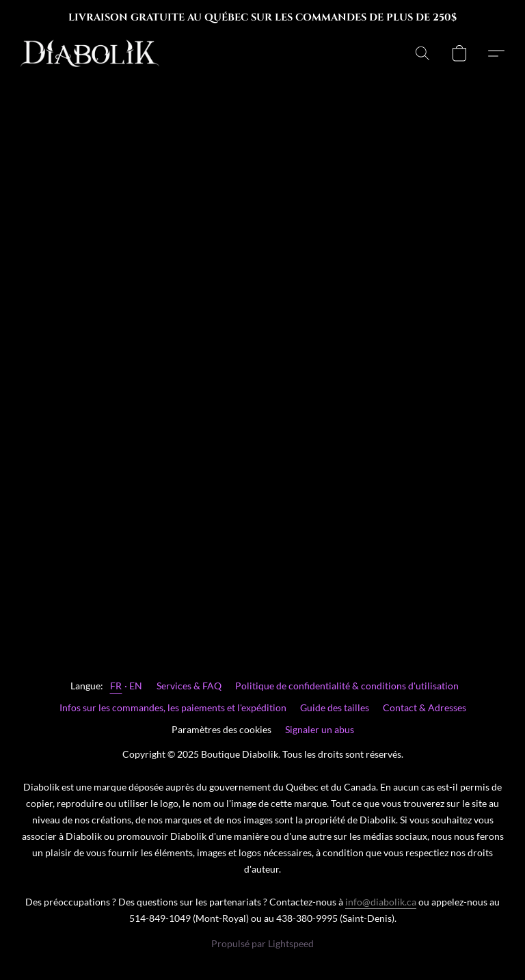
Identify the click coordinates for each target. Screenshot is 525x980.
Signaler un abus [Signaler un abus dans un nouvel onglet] (320, 729)
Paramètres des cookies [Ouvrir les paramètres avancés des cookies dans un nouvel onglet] (221, 729)
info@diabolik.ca (381, 902)
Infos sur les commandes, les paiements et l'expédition (173, 707)
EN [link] (136, 686)
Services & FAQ (189, 686)
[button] (90, 53)
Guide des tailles (335, 707)
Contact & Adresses (425, 707)
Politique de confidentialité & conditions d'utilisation (347, 686)
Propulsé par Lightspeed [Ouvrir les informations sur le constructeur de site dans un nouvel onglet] (262, 943)
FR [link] (116, 686)
